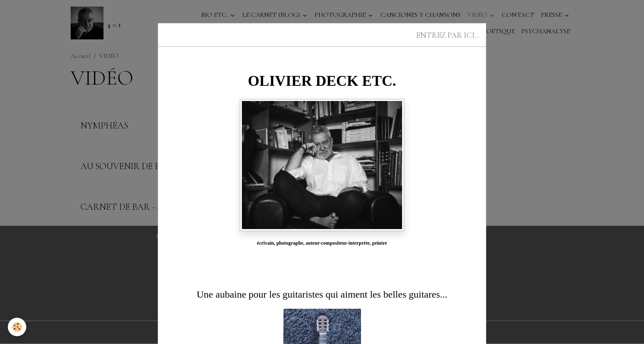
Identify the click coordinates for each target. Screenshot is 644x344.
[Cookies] (17, 327)
